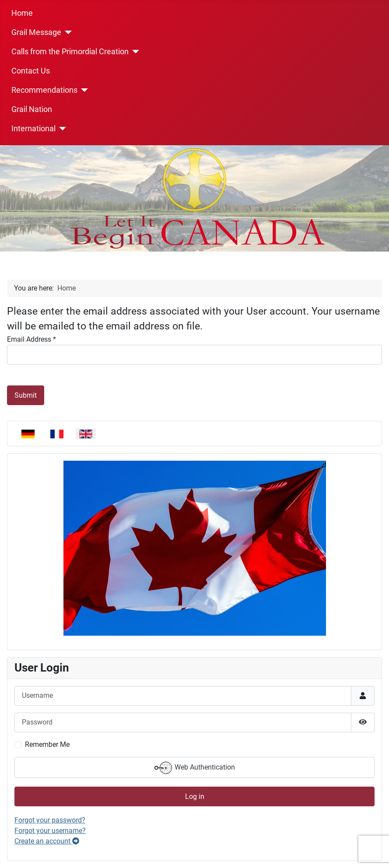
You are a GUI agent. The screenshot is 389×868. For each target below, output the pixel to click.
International (33, 129)
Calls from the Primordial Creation (70, 52)
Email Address (32, 339)
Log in (195, 796)
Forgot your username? (50, 831)
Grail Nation (32, 109)
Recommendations (44, 90)
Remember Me (47, 744)
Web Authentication (195, 768)
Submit (26, 395)
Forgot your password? (50, 820)
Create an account (47, 841)
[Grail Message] (67, 32)
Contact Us (31, 71)
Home (22, 13)
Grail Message (36, 32)
